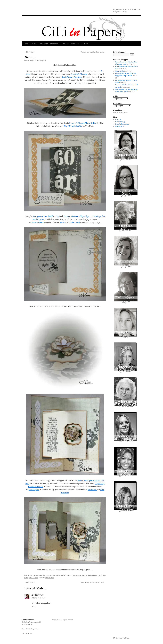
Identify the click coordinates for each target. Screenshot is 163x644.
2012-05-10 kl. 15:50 (38, 598)
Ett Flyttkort (29, 52)
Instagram (65, 43)
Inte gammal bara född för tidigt (46, 216)
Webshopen (55, 43)
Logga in (118, 119)
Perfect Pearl (75, 222)
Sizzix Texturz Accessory (72, 77)
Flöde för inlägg (120, 122)
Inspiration (46, 575)
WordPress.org (120, 126)
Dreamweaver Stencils (79, 575)
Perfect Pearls (93, 575)
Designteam (43, 43)
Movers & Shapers (79, 74)
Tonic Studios (33, 578)
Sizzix (100, 575)
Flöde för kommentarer (122, 124)
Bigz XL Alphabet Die (73, 126)
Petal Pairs (92, 490)
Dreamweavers (38, 222)
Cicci (44, 60)
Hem (26, 43)
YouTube (84, 43)
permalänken (49, 578)
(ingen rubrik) (120, 71)
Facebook (75, 43)
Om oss (33, 43)
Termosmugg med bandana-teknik (93, 52)
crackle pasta (34, 490)
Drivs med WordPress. (123, 638)
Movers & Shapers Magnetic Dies (83, 123)
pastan (63, 222)
